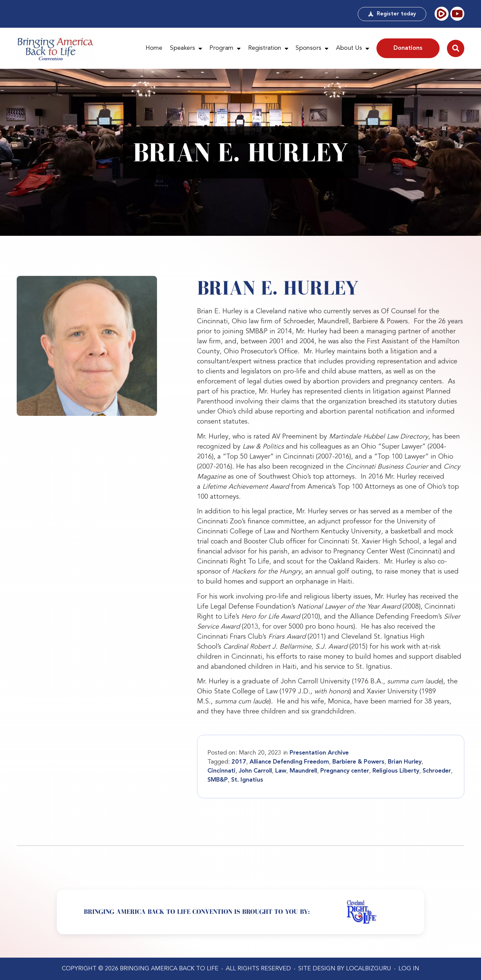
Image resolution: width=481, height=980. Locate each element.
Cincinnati (221, 771)
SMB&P (218, 780)
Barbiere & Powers (358, 762)
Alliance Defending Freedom (289, 762)
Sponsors (312, 48)
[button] (456, 48)
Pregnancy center (345, 771)
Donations (408, 48)
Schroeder (437, 771)
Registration (268, 48)
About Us (353, 48)
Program (225, 48)
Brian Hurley (405, 762)
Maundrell (303, 771)
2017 (239, 762)
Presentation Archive (319, 753)
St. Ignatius (247, 780)
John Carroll (255, 771)
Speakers (186, 48)
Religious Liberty (396, 771)
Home (154, 48)
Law (281, 771)
